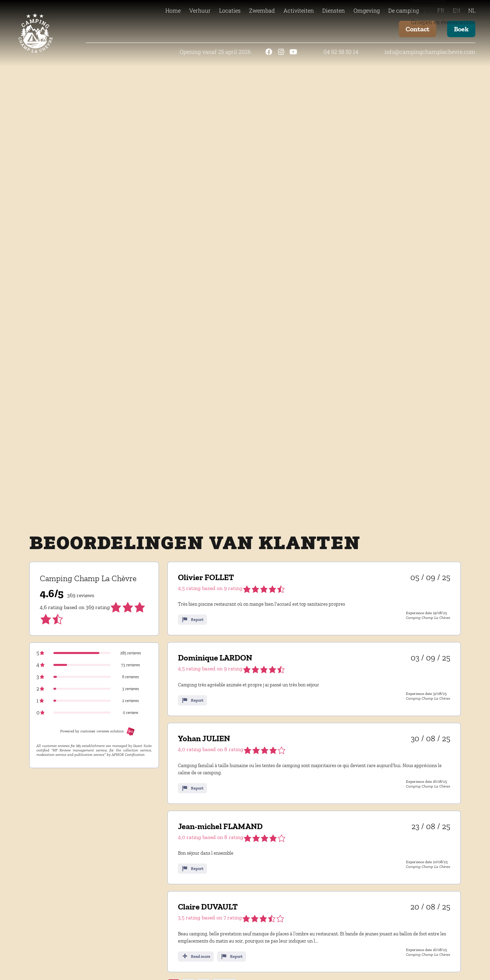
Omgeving (367, 10)
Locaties (230, 10)
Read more (196, 956)
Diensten (333, 10)
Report (192, 620)
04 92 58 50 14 (341, 52)
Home (173, 10)
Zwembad (262, 10)
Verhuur (200, 10)
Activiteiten (299, 10)
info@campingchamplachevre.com (430, 52)
